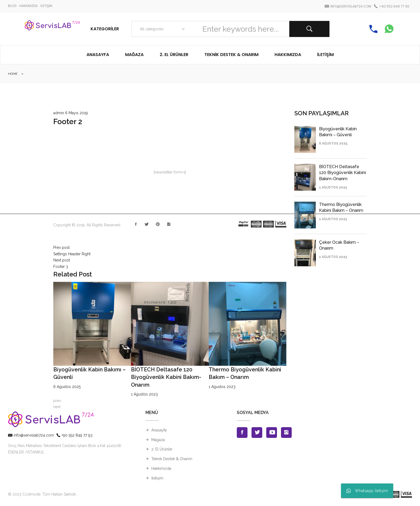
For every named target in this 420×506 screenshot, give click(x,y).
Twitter (147, 223)
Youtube (272, 433)
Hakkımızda (161, 468)
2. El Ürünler (162, 449)
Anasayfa (159, 430)
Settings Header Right (72, 254)
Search (309, 29)
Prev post (61, 248)
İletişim (157, 478)
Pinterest (158, 223)
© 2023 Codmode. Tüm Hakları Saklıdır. (42, 494)
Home (13, 74)
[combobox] (161, 29)
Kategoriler (105, 29)
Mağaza (158, 440)
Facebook (136, 223)
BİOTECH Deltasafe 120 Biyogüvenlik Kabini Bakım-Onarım (166, 377)
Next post (62, 260)
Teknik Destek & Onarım (172, 459)
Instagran (169, 223)
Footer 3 (61, 267)
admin (59, 113)
